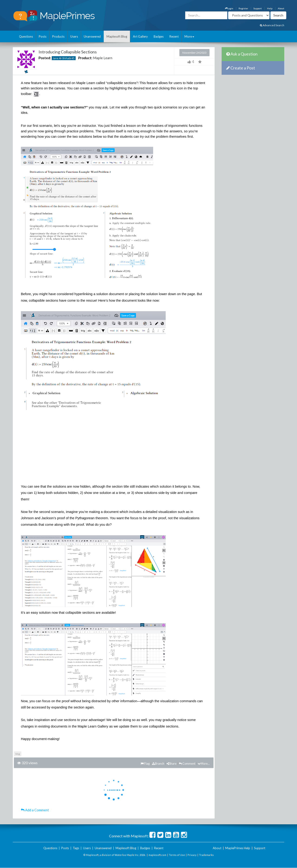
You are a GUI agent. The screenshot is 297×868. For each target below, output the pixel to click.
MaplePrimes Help (238, 848)
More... (204, 764)
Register (243, 8)
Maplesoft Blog (117, 36)
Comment (187, 764)
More (189, 36)
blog (18, 754)
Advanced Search (272, 25)
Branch (158, 764)
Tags (76, 848)
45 (73, 58)
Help (270, 8)
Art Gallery (140, 36)
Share (172, 764)
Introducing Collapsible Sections (68, 52)
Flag (145, 764)
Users (74, 36)
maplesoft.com (157, 855)
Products (58, 36)
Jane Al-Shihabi (62, 58)
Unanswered (92, 36)
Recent (174, 36)
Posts (43, 36)
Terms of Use (177, 855)
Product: (85, 58)
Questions (26, 36)
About (281, 8)
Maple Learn (103, 58)
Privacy (192, 855)
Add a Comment (35, 810)
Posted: (45, 58)
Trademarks (206, 855)
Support (258, 8)
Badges (159, 36)
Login (229, 8)
